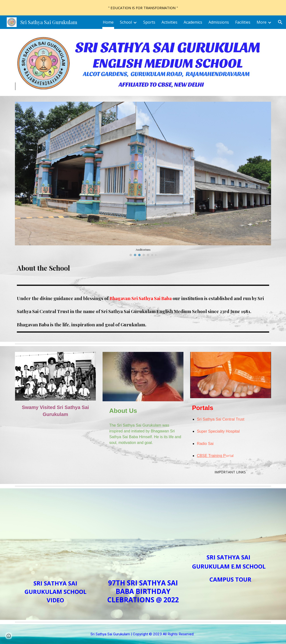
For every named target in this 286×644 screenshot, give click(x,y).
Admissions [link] (219, 22)
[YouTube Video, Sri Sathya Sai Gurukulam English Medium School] (55, 535)
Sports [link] (149, 22)
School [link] (126, 22)
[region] (143, 8)
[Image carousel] (143, 179)
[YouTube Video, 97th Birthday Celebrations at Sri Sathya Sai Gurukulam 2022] (143, 535)
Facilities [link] (243, 22)
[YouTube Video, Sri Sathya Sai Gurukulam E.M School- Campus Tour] (231, 522)
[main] (143, 269)
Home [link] (108, 22)
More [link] (262, 22)
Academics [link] (193, 22)
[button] (280, 22)
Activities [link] (169, 22)
